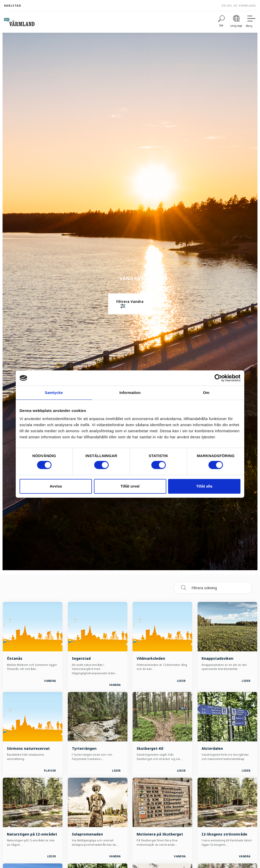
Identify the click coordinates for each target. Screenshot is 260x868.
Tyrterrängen (84, 748)
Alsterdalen (212, 748)
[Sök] (221, 22)
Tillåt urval (130, 486)
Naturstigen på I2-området (32, 834)
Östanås (15, 658)
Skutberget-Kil (150, 748)
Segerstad (81, 658)
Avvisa (56, 486)
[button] (130, 304)
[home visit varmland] (19, 22)
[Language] (236, 22)
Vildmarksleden (151, 658)
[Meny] (251, 22)
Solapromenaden (87, 834)
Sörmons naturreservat (28, 748)
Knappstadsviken (217, 658)
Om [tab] (206, 393)
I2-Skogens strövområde (224, 834)
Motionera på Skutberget (160, 834)
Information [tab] (130, 393)
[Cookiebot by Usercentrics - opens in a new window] (218, 378)
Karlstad (13, 5)
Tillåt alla (204, 486)
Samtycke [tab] (54, 393)
